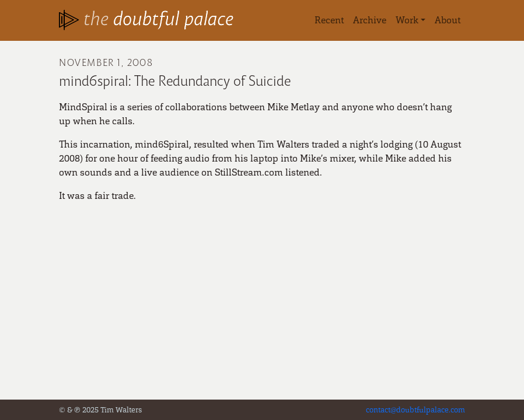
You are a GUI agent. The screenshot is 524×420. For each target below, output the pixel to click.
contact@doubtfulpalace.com (415, 410)
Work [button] (407, 20)
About (448, 20)
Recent (329, 20)
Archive (370, 20)
